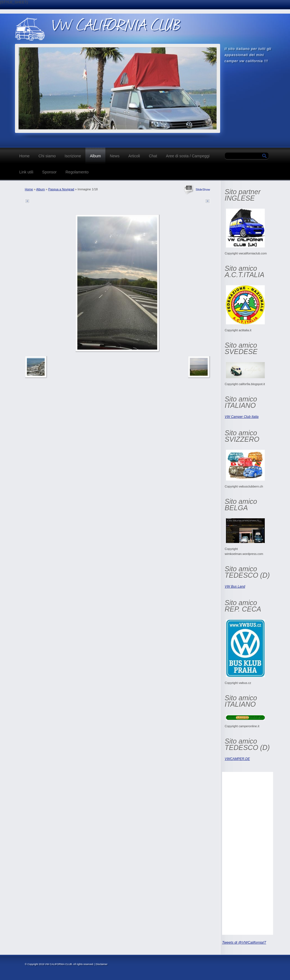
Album (95, 156)
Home (25, 156)
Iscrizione (73, 156)
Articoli (134, 156)
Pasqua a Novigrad (61, 189)
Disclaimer (102, 964)
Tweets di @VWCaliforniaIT (244, 942)
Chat (153, 156)
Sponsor (49, 172)
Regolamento (77, 172)
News (115, 156)
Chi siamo (47, 156)
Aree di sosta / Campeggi (188, 156)
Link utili (26, 172)
